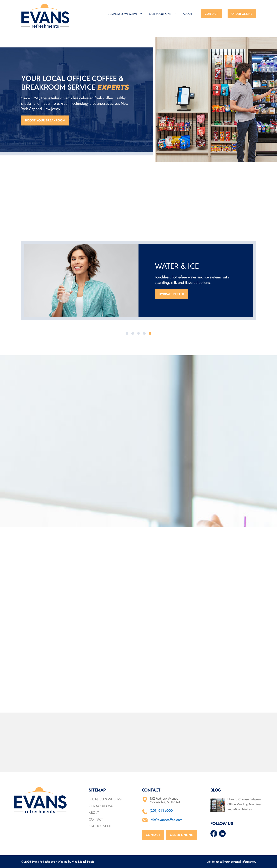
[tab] (127, 333)
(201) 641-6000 (161, 811)
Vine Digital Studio (83, 862)
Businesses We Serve (127, 14)
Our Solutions (164, 14)
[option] (138, 280)
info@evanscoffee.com (166, 820)
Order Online (242, 14)
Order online (181, 835)
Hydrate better (171, 294)
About (187, 14)
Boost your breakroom (45, 120)
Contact (211, 14)
